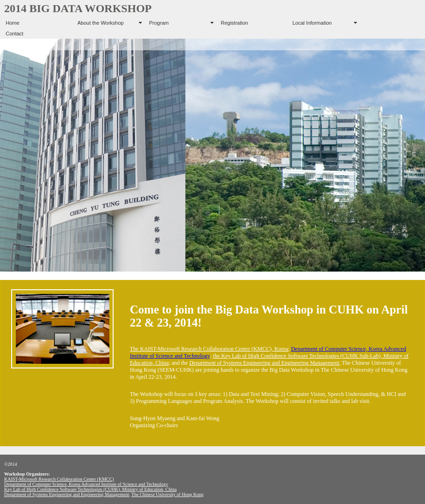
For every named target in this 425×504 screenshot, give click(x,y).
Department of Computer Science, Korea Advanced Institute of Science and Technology (86, 484)
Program (159, 23)
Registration (234, 23)
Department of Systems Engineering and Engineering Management (264, 363)
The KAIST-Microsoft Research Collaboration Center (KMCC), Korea (209, 349)
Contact (14, 34)
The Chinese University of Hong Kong (167, 494)
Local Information (312, 23)
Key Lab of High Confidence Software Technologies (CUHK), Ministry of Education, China (90, 489)
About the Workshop (100, 23)
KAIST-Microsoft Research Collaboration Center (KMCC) (59, 479)
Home (12, 23)
